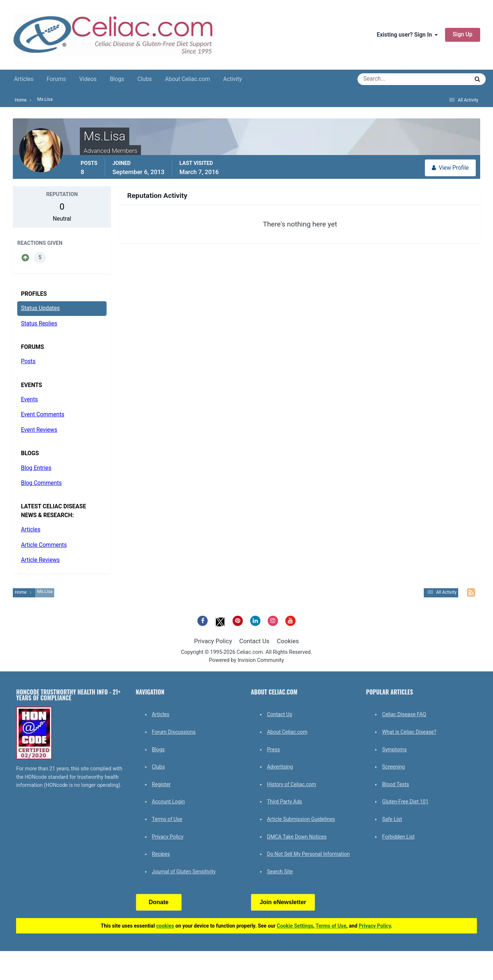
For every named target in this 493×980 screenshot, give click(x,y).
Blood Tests (395, 784)
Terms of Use (167, 819)
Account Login (168, 802)
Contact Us (254, 641)
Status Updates (40, 308)
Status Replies (39, 324)
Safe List (392, 819)
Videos (88, 79)
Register (161, 784)
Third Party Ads (285, 802)
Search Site (280, 872)
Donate (159, 902)
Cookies (288, 641)
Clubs (144, 79)
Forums (56, 79)
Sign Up (463, 34)
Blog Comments (41, 483)
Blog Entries (36, 468)
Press (273, 749)
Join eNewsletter (283, 902)
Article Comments (44, 545)
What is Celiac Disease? (409, 732)
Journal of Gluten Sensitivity (184, 872)
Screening (393, 767)
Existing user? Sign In (407, 35)
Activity (232, 79)
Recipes (161, 854)
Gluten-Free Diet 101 (405, 802)
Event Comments (42, 415)
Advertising (280, 767)
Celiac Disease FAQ (404, 714)
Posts (28, 361)
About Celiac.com (187, 79)
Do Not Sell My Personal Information (308, 854)
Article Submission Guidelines (301, 819)
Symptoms (394, 749)
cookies (165, 926)
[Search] (387, 79)
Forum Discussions (174, 732)
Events (29, 399)
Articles (24, 79)
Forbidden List (398, 837)
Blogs (117, 79)
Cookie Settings (295, 926)
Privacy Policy (213, 641)
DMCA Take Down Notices (297, 837)
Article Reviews (40, 560)
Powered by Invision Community (247, 660)
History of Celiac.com (292, 784)
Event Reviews (39, 430)
